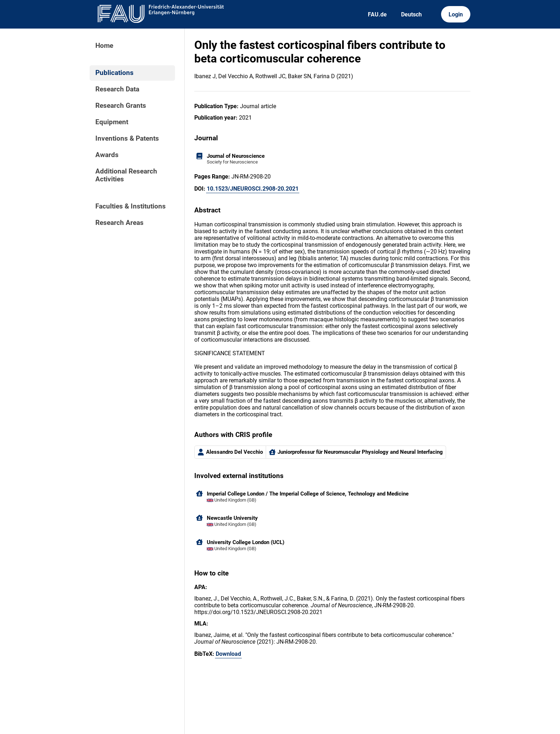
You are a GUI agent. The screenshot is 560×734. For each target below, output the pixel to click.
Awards (107, 155)
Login (456, 14)
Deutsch (411, 14)
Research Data (117, 89)
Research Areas (119, 223)
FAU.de (377, 14)
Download (228, 654)
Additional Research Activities (126, 175)
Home (104, 46)
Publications (114, 73)
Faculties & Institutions (131, 206)
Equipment (112, 122)
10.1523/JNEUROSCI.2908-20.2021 (253, 189)
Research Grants (121, 106)
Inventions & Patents (127, 139)
